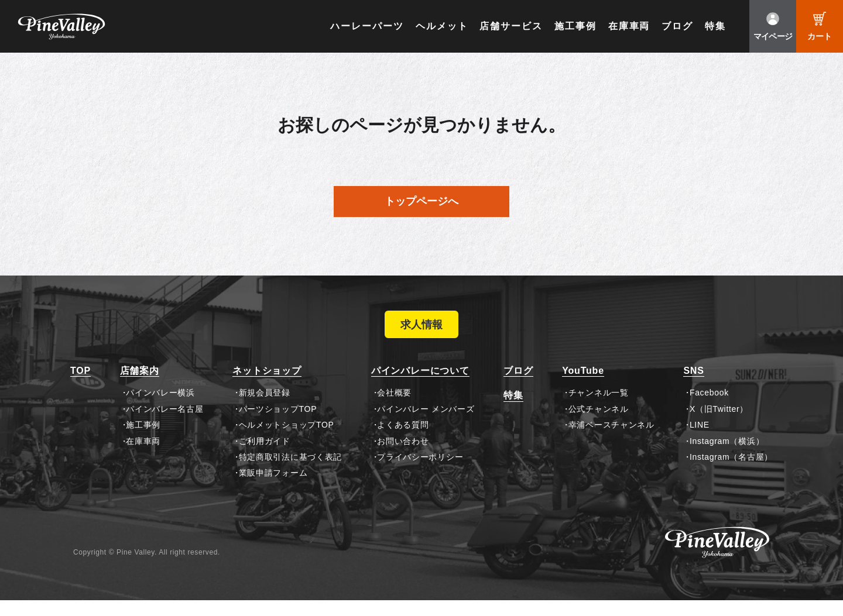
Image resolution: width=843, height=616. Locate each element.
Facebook (709, 408)
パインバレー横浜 (160, 408)
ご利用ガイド (265, 456)
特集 (715, 26)
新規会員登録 (265, 408)
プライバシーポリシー (420, 473)
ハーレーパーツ (367, 26)
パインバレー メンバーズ (426, 424)
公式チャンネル (599, 424)
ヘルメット (442, 26)
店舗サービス (511, 26)
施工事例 (575, 26)
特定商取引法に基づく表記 (290, 473)
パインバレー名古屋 (165, 424)
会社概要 (394, 408)
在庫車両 (629, 26)
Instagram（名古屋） (731, 473)
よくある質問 (403, 441)
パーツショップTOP (278, 424)
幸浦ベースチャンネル (611, 441)
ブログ (677, 26)
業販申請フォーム (273, 488)
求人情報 (421, 332)
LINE (700, 441)
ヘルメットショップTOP (287, 441)
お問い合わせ (403, 456)
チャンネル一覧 (599, 408)
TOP (80, 386)
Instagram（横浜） (727, 456)
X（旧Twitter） (719, 424)
